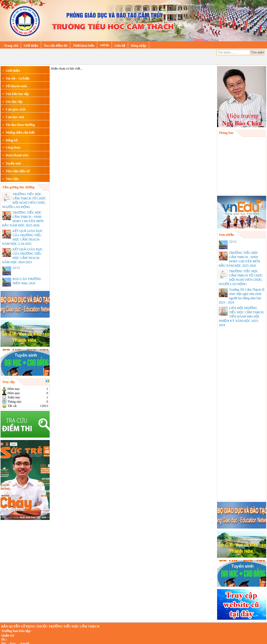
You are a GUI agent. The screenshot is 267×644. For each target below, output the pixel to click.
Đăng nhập (138, 46)
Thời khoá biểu (84, 46)
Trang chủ (11, 46)
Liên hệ (120, 46)
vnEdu (104, 45)
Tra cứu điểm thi (56, 46)
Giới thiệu (31, 46)
